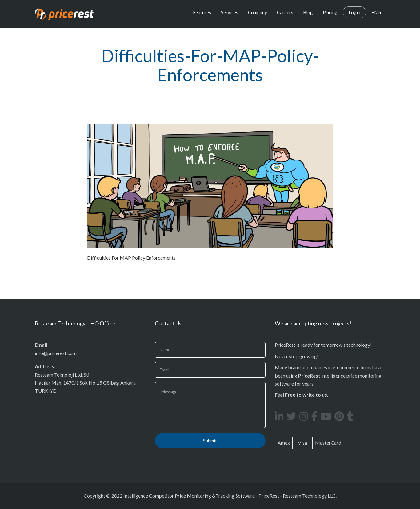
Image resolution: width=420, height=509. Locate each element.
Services (230, 12)
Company (258, 12)
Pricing (330, 12)
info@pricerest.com (56, 353)
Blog (308, 12)
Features (202, 12)
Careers (285, 12)
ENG (376, 12)
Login (354, 12)
